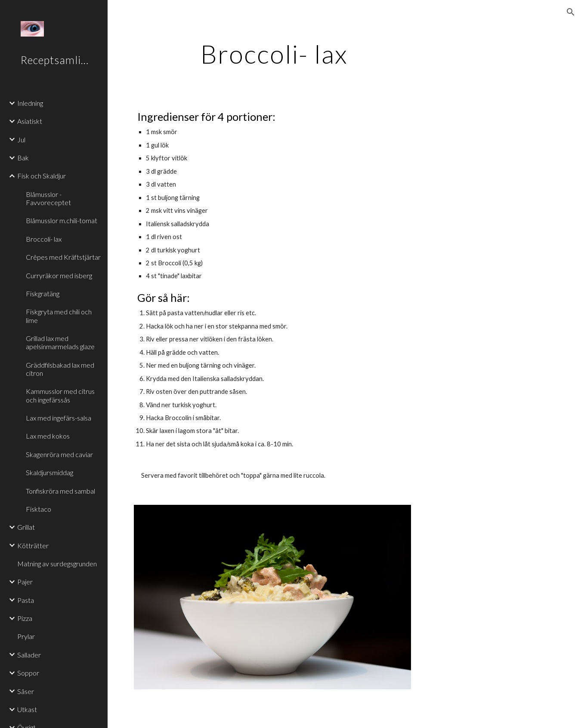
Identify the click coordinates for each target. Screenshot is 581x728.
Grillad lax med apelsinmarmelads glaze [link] (60, 342)
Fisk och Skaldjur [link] (42, 176)
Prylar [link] (26, 636)
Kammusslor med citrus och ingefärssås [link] (60, 395)
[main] (274, 54)
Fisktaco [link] (39, 509)
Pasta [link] (26, 600)
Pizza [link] (25, 618)
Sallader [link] (29, 655)
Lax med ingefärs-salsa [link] (59, 418)
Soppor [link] (28, 673)
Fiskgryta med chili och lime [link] (59, 316)
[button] (571, 12)
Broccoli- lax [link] (44, 239)
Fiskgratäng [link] (43, 293)
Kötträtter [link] (33, 545)
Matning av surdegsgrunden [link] (57, 564)
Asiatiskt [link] (30, 121)
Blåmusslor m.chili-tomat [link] (62, 220)
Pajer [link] (25, 582)
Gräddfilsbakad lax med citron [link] (60, 369)
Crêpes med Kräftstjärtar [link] (63, 257)
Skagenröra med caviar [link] (59, 454)
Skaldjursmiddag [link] (49, 472)
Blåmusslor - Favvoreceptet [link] (48, 198)
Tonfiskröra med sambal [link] (60, 491)
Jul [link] (21, 140)
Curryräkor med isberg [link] (59, 275)
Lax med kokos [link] (48, 436)
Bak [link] (23, 158)
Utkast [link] (27, 709)
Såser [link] (26, 691)
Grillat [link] (26, 527)
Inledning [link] (30, 103)
